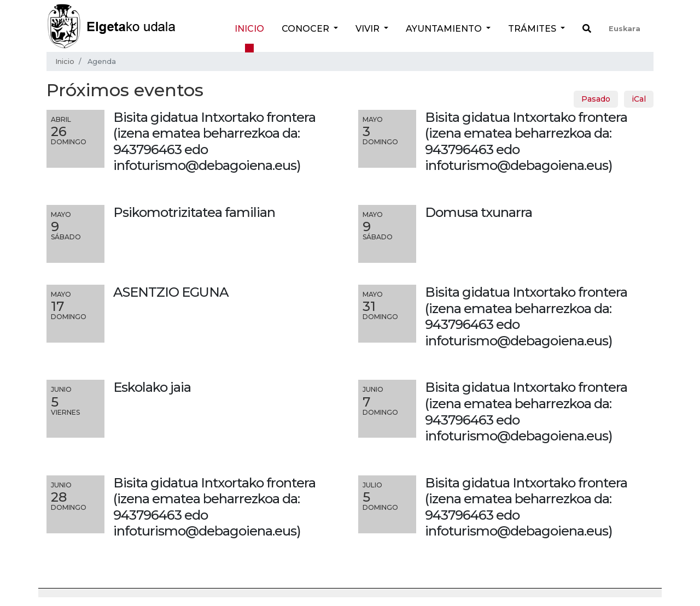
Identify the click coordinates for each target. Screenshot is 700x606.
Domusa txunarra (479, 212)
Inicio (249, 29)
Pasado (596, 99)
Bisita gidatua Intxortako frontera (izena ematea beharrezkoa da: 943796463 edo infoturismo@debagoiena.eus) (526, 316)
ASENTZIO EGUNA (171, 292)
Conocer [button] (307, 29)
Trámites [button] (533, 29)
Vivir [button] (369, 29)
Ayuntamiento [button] (445, 29)
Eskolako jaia (152, 387)
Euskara (625, 29)
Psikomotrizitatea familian (194, 212)
